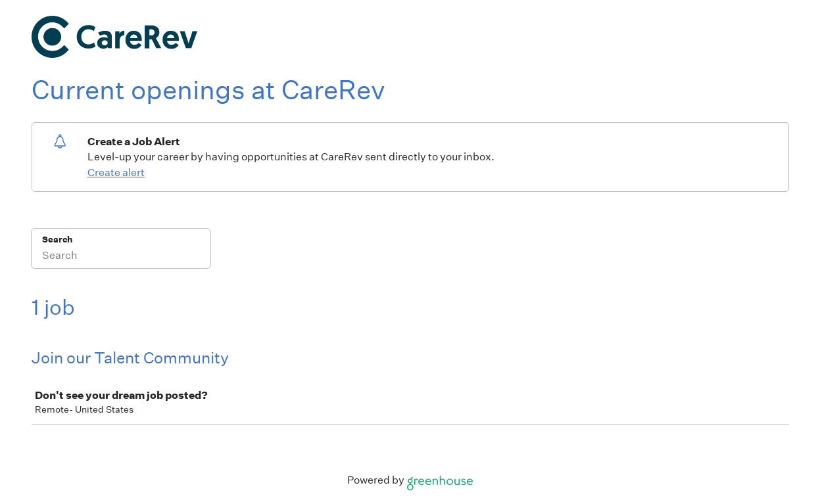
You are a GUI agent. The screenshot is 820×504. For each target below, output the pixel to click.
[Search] (121, 257)
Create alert (116, 172)
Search (58, 240)
